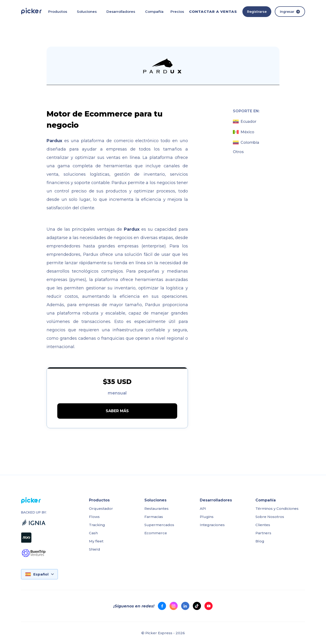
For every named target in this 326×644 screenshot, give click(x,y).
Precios (177, 12)
